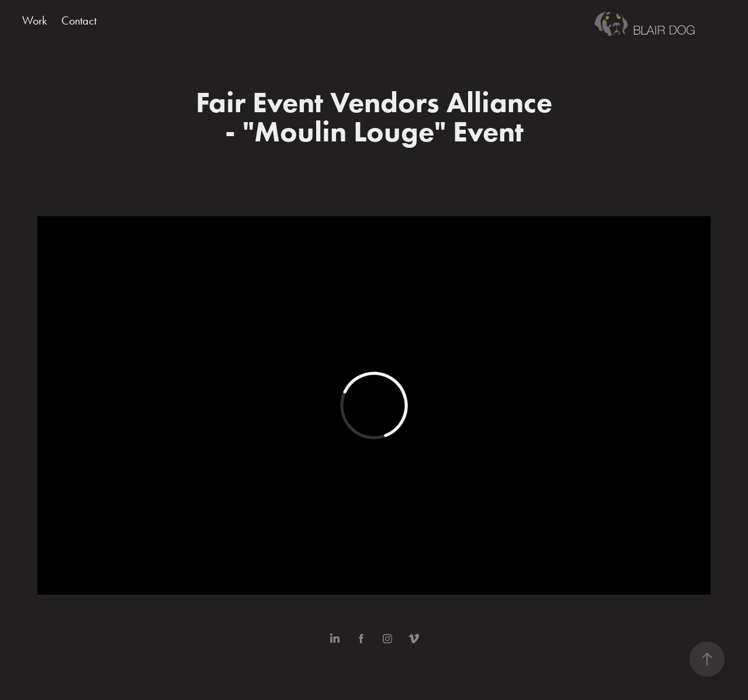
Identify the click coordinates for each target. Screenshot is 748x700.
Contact (79, 20)
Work (34, 20)
